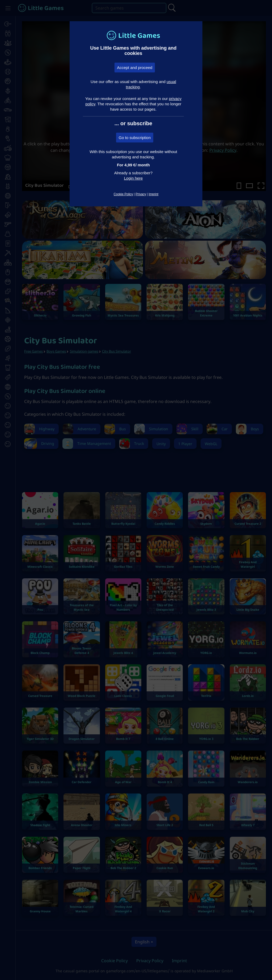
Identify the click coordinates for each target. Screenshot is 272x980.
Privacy (141, 194)
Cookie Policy (123, 194)
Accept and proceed (135, 68)
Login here (133, 178)
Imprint (153, 194)
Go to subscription (135, 138)
